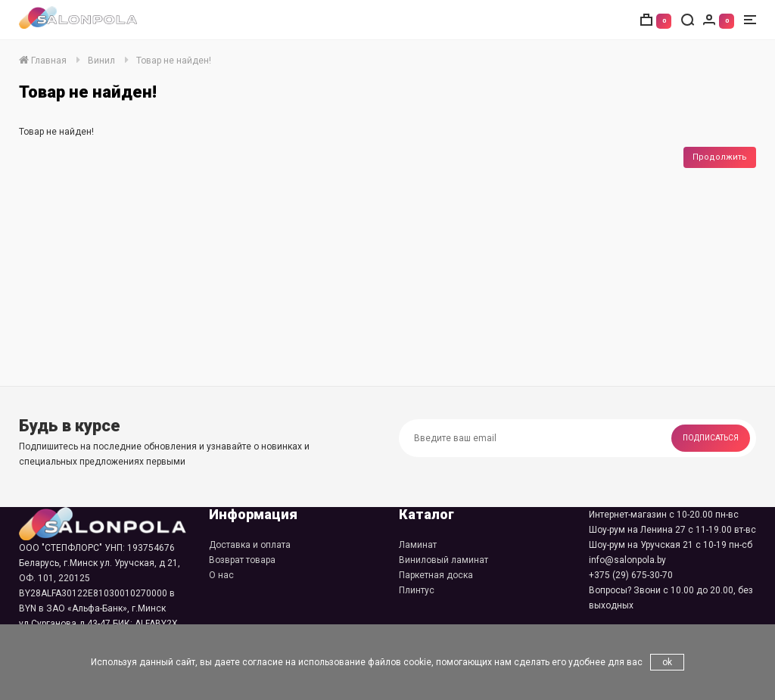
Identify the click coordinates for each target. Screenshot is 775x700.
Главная (43, 61)
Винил (101, 61)
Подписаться (711, 438)
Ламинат (418, 545)
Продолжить (720, 157)
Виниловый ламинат (444, 560)
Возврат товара (242, 560)
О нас (221, 575)
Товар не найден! (174, 61)
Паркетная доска (436, 575)
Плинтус (417, 590)
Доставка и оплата (250, 545)
